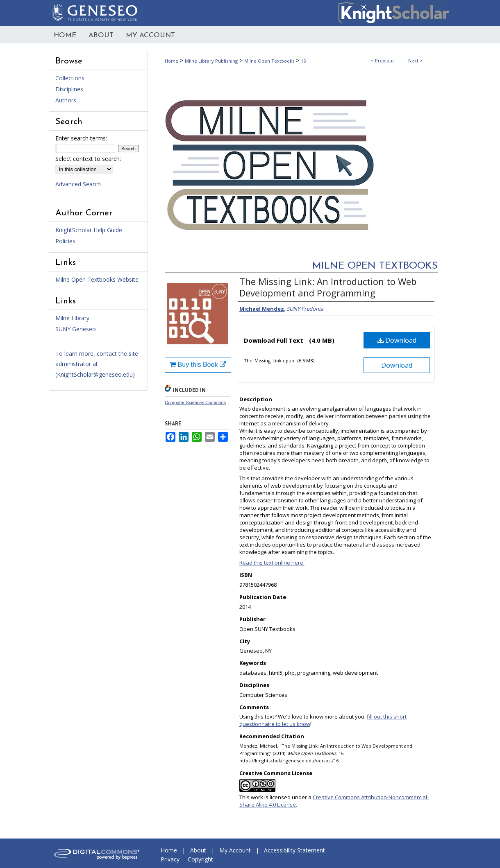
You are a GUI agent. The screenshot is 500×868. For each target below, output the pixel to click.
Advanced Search (78, 184)
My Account (235, 850)
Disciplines (69, 89)
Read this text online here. (272, 563)
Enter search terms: (81, 138)
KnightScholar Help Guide (89, 230)
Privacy (170, 859)
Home (172, 61)
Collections (70, 78)
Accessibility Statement (294, 850)
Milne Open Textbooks (269, 61)
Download (397, 340)
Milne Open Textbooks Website (97, 279)
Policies (65, 241)
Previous (385, 60)
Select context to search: (88, 159)
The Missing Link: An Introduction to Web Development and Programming (328, 287)
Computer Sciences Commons (195, 402)
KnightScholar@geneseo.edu (95, 374)
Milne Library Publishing (211, 61)
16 (303, 61)
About (198, 850)
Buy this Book (198, 365)
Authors (66, 100)
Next (413, 60)
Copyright (200, 859)
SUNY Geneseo (76, 329)
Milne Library (72, 318)
